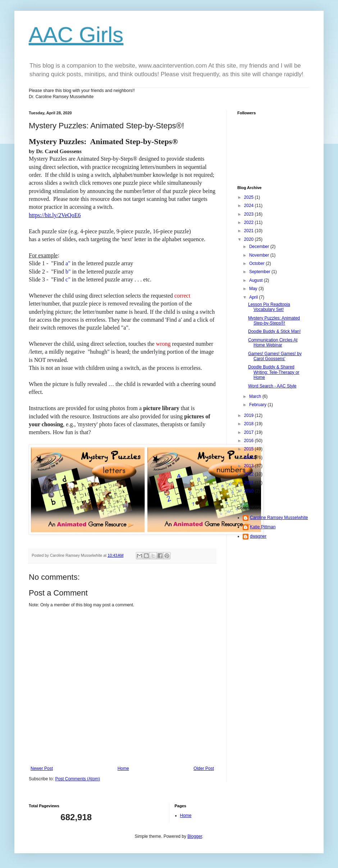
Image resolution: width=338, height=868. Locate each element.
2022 (250, 222)
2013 (250, 466)
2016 (250, 441)
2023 (250, 214)
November (260, 255)
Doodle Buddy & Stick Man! (274, 331)
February (258, 405)
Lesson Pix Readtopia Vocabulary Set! (269, 307)
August (257, 280)
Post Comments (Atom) (77, 779)
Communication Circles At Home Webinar (273, 343)
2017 (250, 432)
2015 (250, 449)
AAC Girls (76, 35)
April (254, 297)
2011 (250, 483)
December (260, 247)
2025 (250, 197)
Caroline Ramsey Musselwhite (279, 518)
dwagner (258, 536)
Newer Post (42, 768)
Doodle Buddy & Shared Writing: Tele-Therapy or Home (274, 372)
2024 (250, 206)
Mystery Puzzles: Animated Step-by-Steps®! (274, 321)
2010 (250, 491)
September (260, 272)
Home (123, 768)
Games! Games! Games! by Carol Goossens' (275, 356)
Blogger (195, 836)
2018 (250, 424)
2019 (250, 415)
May (254, 289)
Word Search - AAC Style (272, 386)
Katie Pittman (263, 527)
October (257, 263)
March (256, 396)
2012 (250, 474)
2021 (250, 231)
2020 (250, 239)
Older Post (204, 768)
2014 (250, 458)
